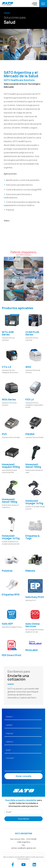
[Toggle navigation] (34, 4)
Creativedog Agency (23, 859)
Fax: (24, 845)
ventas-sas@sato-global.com (24, 848)
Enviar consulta (23, 776)
